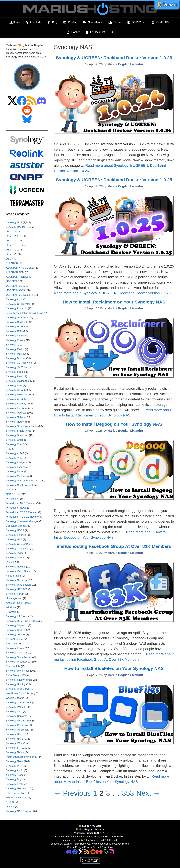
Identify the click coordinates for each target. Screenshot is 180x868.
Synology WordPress (18, 671)
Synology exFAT (15, 453)
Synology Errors (15, 648)
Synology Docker (15, 227)
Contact (70, 22)
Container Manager (17, 526)
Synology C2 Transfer (18, 304)
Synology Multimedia (18, 730)
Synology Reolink (16, 567)
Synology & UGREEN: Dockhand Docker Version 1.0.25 (114, 180)
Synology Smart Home (19, 431)
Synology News (15, 761)
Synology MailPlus (16, 354)
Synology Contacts (16, 716)
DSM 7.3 (11, 232)
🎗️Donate (167, 4)
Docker (73, 32)
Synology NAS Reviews (19, 811)
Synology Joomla (15, 635)
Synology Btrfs (14, 386)
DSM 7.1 (11, 250)
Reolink (10, 562)
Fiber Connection (15, 793)
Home (15, 22)
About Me (34, 22)
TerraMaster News (16, 508)
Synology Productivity (18, 662)
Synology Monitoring (17, 476)
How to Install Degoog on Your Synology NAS (114, 424)
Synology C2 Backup (18, 549)
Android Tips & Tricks (18, 603)
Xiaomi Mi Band (15, 775)
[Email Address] (99, 852)
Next (148, 793)
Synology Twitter (15, 553)
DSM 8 (10, 259)
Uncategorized (14, 598)
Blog (52, 22)
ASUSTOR (12, 263)
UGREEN (11, 281)
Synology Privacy (16, 340)
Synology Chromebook (19, 703)
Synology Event (15, 471)
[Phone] (93, 852)
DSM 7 (10, 254)
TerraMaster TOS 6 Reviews (22, 512)
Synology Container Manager (22, 521)
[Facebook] (75, 852)
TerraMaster (13, 499)
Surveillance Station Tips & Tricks (25, 313)
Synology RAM (14, 743)
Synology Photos (15, 707)
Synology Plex (14, 376)
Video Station (13, 576)
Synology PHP (14, 766)
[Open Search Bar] (112, 32)
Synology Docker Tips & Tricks (23, 481)
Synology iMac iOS (17, 653)
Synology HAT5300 (17, 739)
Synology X (12, 345)
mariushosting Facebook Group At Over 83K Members (114, 546)
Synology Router (15, 422)
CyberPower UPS (16, 675)
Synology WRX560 (17, 399)
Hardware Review (16, 798)
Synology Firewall (16, 336)
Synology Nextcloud (17, 580)
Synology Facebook (17, 467)
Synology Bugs (14, 779)
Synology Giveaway (17, 725)
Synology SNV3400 (17, 390)
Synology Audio (15, 770)
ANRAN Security (15, 639)
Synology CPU (14, 712)
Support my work (91, 826)
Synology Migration (17, 625)
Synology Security (16, 404)
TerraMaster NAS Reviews (21, 503)
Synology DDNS (15, 734)
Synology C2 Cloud (17, 616)
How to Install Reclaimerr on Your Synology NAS (114, 302)
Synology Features (16, 784)
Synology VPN (14, 458)
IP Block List (95, 32)
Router (115, 22)
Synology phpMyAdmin (19, 680)
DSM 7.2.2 (12, 236)
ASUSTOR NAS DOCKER (21, 268)
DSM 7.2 (11, 241)
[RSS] (87, 852)
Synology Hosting (16, 684)
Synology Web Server (18, 689)
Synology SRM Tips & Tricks (22, 426)
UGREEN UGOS (15, 290)
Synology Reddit (15, 349)
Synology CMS (14, 331)
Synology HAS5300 (17, 327)
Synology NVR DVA (17, 318)
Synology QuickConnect (19, 485)
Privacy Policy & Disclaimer (98, 847)
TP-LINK (11, 802)
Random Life (13, 666)
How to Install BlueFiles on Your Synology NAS (114, 668)
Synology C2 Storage (18, 544)
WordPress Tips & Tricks (20, 693)
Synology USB (14, 539)
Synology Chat (14, 444)
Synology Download (17, 435)
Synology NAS (14, 222)
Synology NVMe (15, 752)
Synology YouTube (16, 367)
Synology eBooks (16, 372)
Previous (72, 793)
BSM (9, 449)
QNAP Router (14, 494)
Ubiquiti (10, 807)
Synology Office (15, 440)
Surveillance (93, 22)
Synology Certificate (17, 322)
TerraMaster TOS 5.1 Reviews (23, 517)
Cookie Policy (74, 847)
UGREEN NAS (14, 286)
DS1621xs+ (137, 22)
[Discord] (69, 852)
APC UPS (11, 644)
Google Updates (15, 698)
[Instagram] (111, 852)
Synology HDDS (15, 530)
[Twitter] (81, 852)
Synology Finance (16, 535)
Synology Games (15, 558)
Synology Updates (16, 413)
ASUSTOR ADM (15, 272)
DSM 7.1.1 (12, 245)
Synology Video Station (19, 571)
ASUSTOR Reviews (17, 277)
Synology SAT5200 (17, 748)
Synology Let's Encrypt (19, 721)
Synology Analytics (16, 462)
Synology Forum (15, 594)
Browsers (11, 612)
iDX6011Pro (161, 22)
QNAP (9, 490)
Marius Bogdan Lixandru (90, 829)
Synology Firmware (17, 408)
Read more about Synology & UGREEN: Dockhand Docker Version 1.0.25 (112, 293)
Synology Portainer (17, 308)
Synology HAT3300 (17, 589)
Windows (11, 607)
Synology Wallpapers (18, 381)
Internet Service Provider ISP (22, 757)
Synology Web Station (18, 585)
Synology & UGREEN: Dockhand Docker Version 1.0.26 (114, 58)
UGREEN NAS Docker (19, 295)
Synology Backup (16, 630)
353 (128, 793)
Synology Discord (16, 358)
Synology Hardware (17, 788)
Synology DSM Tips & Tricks (22, 621)
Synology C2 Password (19, 363)
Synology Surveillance (18, 657)
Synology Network (16, 417)
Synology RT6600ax (17, 395)
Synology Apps (14, 299)
